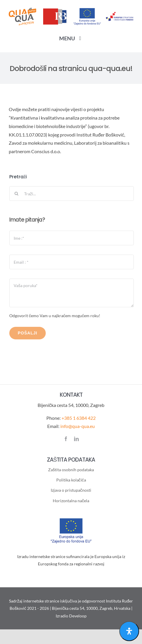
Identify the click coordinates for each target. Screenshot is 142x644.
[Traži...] (72, 194)
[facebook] (66, 439)
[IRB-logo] (55, 11)
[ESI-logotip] (120, 14)
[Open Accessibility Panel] (129, 631)
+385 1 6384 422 (79, 418)
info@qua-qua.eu (78, 426)
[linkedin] (76, 439)
